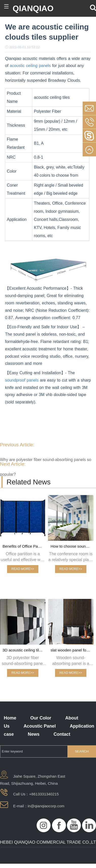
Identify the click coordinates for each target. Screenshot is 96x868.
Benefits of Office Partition (24, 546)
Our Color (41, 718)
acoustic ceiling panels (30, 66)
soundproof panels (22, 380)
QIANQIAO (33, 8)
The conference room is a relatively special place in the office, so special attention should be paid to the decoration (71, 557)
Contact (62, 734)
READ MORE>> (23, 569)
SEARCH (82, 751)
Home (10, 718)
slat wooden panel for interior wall (72, 650)
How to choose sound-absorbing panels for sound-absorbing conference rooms (72, 546)
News (34, 734)
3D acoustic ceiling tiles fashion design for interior (24, 650)
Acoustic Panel (40, 726)
